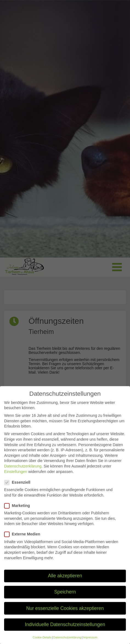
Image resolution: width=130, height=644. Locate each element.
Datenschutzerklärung (23, 472)
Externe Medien (24, 540)
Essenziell (19, 489)
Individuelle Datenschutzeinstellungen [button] (65, 631)
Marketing (19, 512)
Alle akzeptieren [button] (65, 582)
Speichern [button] (65, 598)
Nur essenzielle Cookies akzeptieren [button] (65, 614)
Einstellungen (16, 478)
